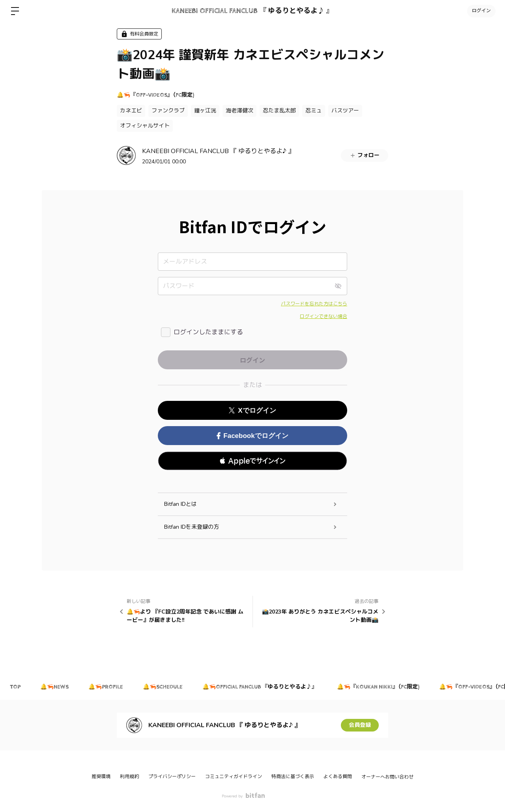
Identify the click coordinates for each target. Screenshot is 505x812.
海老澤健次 (239, 111)
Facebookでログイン (252, 436)
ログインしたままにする (208, 332)
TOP (15, 687)
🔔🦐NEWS (54, 687)
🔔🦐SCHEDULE (163, 687)
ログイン (481, 11)
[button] (252, 461)
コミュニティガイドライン (234, 776)
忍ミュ (314, 111)
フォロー (365, 155)
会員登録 (360, 725)
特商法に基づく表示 (293, 776)
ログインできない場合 (324, 316)
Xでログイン (252, 411)
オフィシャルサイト (145, 126)
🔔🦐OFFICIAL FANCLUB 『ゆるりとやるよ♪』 (260, 687)
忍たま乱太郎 (279, 111)
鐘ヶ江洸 (205, 111)
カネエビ (131, 111)
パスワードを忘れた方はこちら (314, 304)
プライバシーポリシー (172, 776)
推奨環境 (101, 776)
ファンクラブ (168, 111)
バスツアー (345, 111)
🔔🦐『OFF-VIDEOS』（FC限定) (155, 95)
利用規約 (129, 776)
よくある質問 (338, 776)
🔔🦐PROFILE (106, 687)
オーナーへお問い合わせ (387, 777)
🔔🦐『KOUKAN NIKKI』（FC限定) (378, 687)
